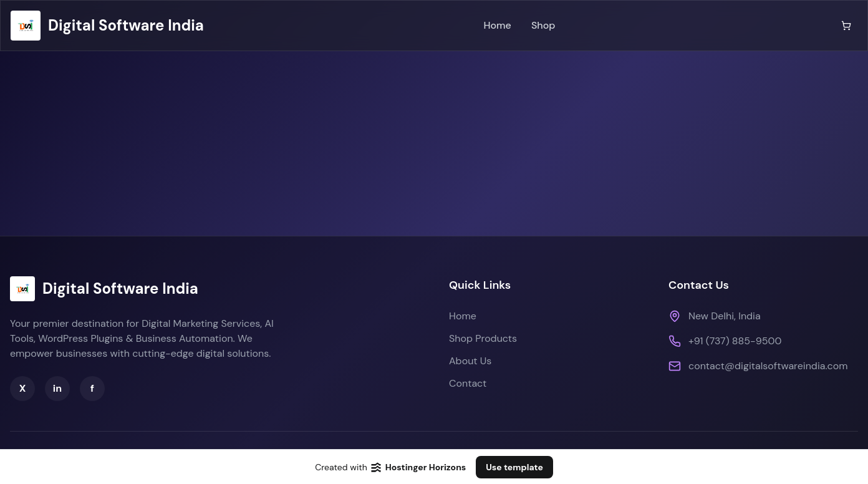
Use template (514, 467)
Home (497, 25)
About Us (470, 361)
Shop (543, 25)
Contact (468, 383)
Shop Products (483, 338)
